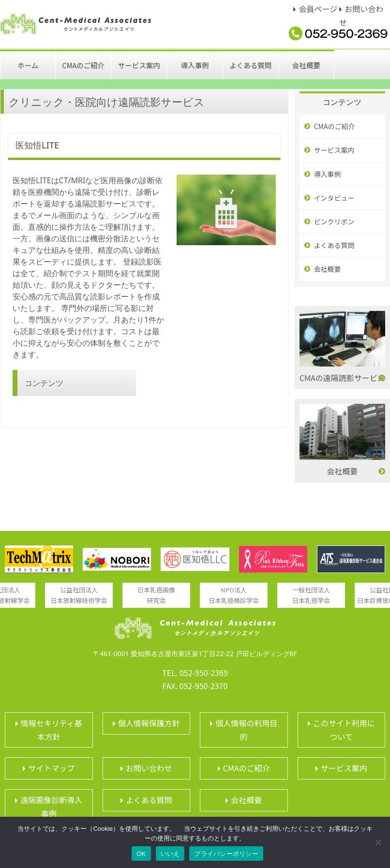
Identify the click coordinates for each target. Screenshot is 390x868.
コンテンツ (44, 383)
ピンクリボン (334, 221)
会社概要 (328, 269)
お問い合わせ (149, 768)
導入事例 (328, 174)
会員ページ (318, 9)
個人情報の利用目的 (246, 730)
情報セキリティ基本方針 (52, 730)
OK (141, 854)
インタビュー (334, 198)
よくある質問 (334, 245)
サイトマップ (51, 768)
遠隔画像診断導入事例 (51, 807)
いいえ (170, 854)
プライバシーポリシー (226, 854)
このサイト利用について (344, 730)
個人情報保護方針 (149, 723)
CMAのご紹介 (335, 126)
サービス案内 (334, 150)
